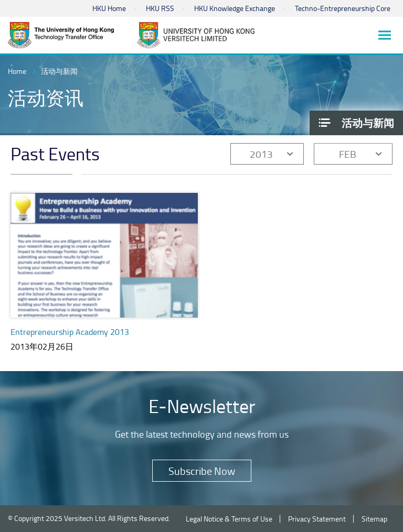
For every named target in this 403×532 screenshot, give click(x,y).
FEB (348, 154)
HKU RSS (160, 8)
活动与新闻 (59, 71)
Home (17, 71)
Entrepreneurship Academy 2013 (70, 332)
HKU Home (109, 8)
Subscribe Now (202, 471)
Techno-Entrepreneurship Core (343, 8)
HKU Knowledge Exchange (235, 8)
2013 (261, 154)
